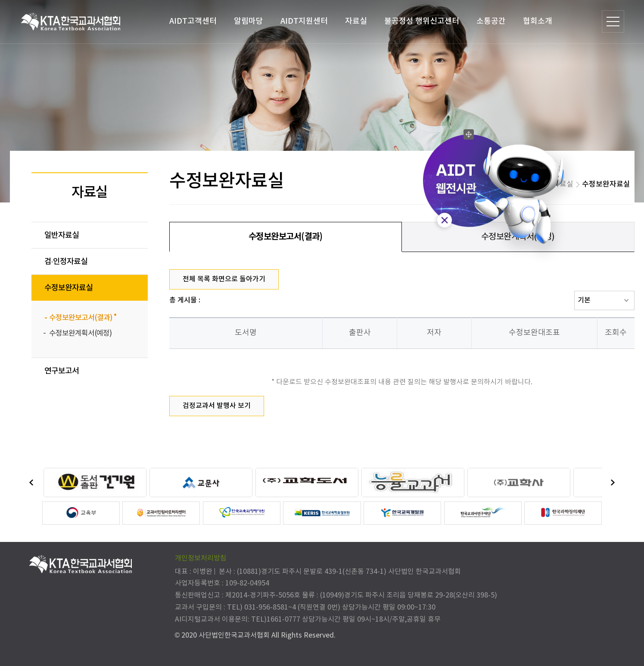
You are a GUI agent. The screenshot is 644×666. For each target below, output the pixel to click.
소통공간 (491, 22)
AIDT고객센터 (193, 22)
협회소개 (537, 22)
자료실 (356, 22)
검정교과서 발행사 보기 (217, 406)
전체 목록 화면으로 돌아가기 (224, 279)
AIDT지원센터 (304, 22)
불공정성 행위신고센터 (421, 22)
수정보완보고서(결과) (286, 237)
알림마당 (248, 22)
